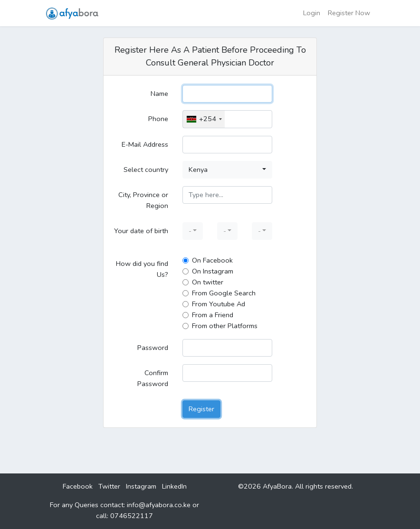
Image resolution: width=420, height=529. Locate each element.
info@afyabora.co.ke (159, 505)
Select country (146, 170)
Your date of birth (141, 231)
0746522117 (132, 516)
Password (153, 348)
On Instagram (213, 271)
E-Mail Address (145, 144)
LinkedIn (174, 486)
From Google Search (224, 293)
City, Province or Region (143, 200)
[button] (227, 170)
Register (201, 409)
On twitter (208, 282)
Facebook (78, 486)
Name (159, 94)
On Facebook (212, 260)
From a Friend (213, 315)
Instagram (141, 486)
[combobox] (204, 119)
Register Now (349, 13)
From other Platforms (225, 326)
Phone (158, 119)
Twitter (109, 486)
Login (312, 13)
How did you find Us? (142, 269)
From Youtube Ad (219, 304)
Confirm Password (153, 378)
